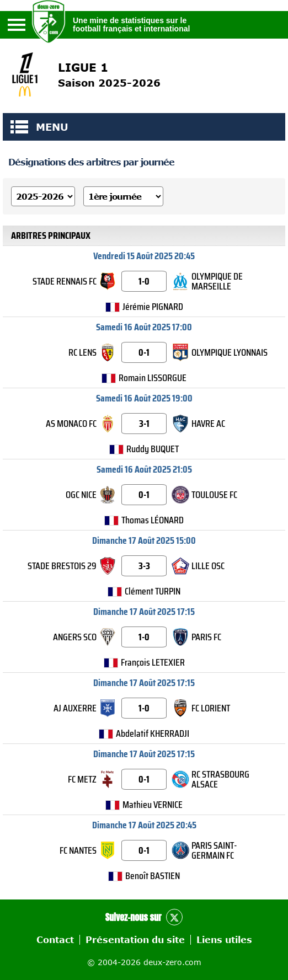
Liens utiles (224, 940)
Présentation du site (135, 940)
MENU (19, 127)
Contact (55, 940)
